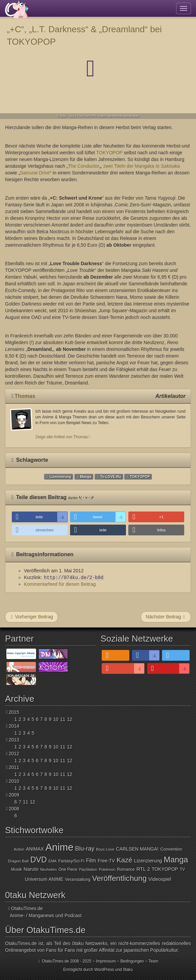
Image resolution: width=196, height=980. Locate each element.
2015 (14, 712)
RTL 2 (143, 869)
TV (183, 869)
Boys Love (105, 849)
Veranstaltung (78, 880)
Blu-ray (85, 849)
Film (91, 861)
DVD (39, 860)
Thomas (25, 396)
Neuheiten (48, 869)
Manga (86, 477)
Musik (17, 869)
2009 (14, 795)
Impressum (106, 961)
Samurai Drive (35, 173)
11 (63, 719)
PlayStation (88, 869)
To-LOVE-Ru (111, 477)
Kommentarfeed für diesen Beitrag (60, 584)
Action (19, 849)
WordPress (104, 970)
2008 (14, 809)
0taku (128, 970)
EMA (53, 861)
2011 (14, 767)
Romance (126, 869)
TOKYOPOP (109, 153)
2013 (14, 740)
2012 (14, 753)
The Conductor (84, 166)
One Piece (68, 869)
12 (70, 719)
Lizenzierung (60, 477)
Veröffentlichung (119, 878)
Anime (59, 847)
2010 (14, 781)
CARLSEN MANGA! (137, 849)
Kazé (124, 860)
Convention (171, 849)
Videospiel (160, 879)
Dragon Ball (18, 861)
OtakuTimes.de (17, 9)
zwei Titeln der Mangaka (142, 166)
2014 (14, 726)
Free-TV (106, 861)
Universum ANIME (44, 879)
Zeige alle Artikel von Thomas (62, 437)
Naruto (31, 869)
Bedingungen (132, 961)
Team (153, 961)
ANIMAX (35, 849)
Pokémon (107, 869)
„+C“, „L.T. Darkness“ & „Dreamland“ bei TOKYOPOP (84, 35)
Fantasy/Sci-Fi (71, 861)
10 (56, 719)
